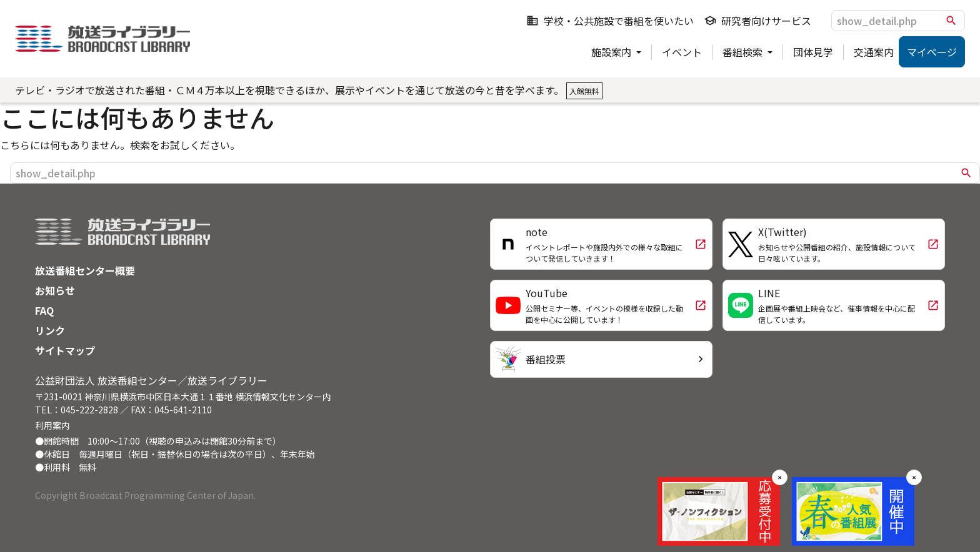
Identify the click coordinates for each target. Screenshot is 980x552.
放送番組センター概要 (85, 270)
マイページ (932, 52)
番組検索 (744, 52)
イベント (682, 52)
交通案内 (874, 52)
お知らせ (55, 290)
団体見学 (813, 52)
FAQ (44, 310)
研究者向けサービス (757, 21)
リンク (50, 330)
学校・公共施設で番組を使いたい (610, 21)
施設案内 (612, 52)
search (951, 21)
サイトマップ (65, 350)
